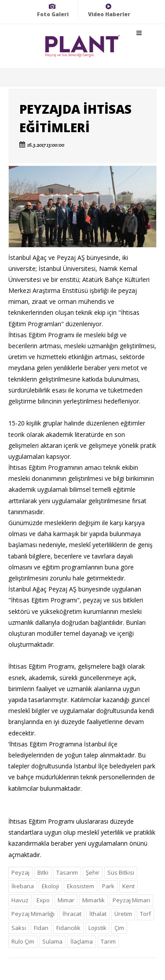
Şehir (93, 872)
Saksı (19, 928)
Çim (119, 928)
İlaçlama (82, 941)
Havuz (20, 900)
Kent (128, 886)
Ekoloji (50, 886)
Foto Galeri (53, 10)
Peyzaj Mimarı (131, 900)
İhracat (72, 914)
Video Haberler (109, 10)
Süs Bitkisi (121, 872)
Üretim (123, 914)
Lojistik (97, 928)
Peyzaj (20, 872)
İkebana (23, 886)
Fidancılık (68, 928)
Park (108, 886)
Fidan (41, 928)
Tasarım (67, 872)
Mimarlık (93, 900)
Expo (43, 900)
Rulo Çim (23, 941)
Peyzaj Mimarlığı (33, 914)
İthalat (98, 914)
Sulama (52, 941)
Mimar (66, 900)
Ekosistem (81, 886)
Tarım (108, 941)
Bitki (43, 872)
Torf (145, 914)
